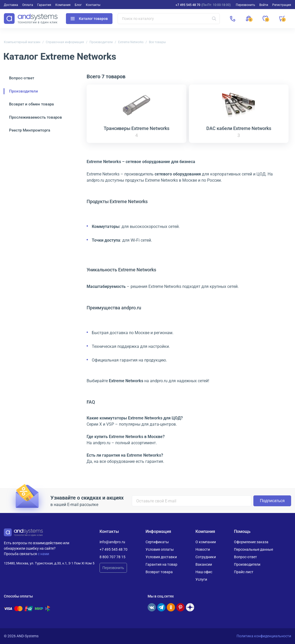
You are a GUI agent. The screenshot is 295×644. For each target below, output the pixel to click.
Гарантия (44, 5)
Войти (264, 5)
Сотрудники (206, 557)
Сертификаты (157, 542)
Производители (101, 42)
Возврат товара (159, 572)
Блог (78, 5)
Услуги (201, 579)
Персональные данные (254, 549)
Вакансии (204, 564)
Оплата (28, 5)
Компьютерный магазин (22, 42)
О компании (206, 542)
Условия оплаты (160, 549)
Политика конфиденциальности (264, 636)
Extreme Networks (131, 42)
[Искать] (214, 19)
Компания (63, 5)
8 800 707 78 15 (112, 557)
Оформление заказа (251, 542)
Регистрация (282, 5)
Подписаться (272, 501)
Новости (203, 549)
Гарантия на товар (161, 564)
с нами (43, 554)
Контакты (93, 5)
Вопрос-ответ (22, 78)
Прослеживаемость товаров (36, 117)
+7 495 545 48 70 (188, 5)
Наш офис (204, 572)
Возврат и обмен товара (31, 104)
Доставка (11, 5)
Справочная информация (65, 42)
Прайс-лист (244, 572)
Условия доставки (161, 557)
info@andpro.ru (112, 542)
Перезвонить (113, 568)
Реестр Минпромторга (30, 130)
